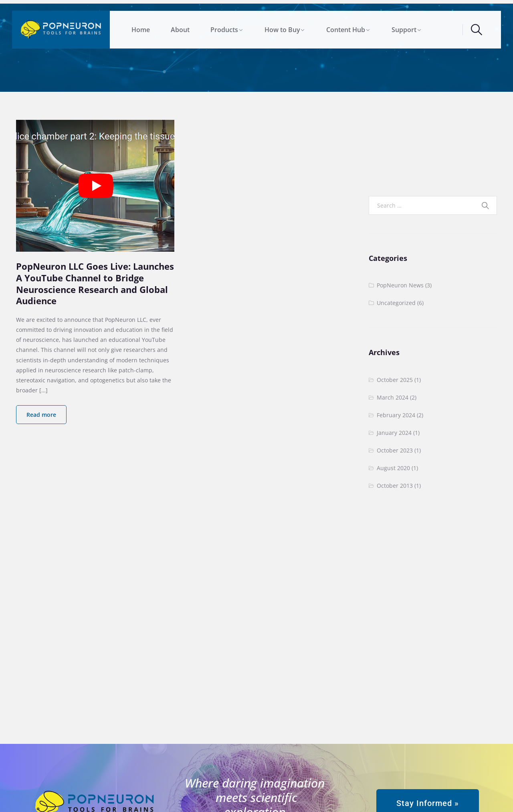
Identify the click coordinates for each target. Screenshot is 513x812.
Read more (41, 415)
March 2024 (393, 397)
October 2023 (395, 450)
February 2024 (396, 415)
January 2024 (394, 433)
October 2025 (395, 380)
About (180, 27)
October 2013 (395, 486)
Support (404, 27)
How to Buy (282, 27)
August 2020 (393, 468)
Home (141, 27)
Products (224, 27)
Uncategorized (396, 303)
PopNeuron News (400, 285)
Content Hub (346, 27)
